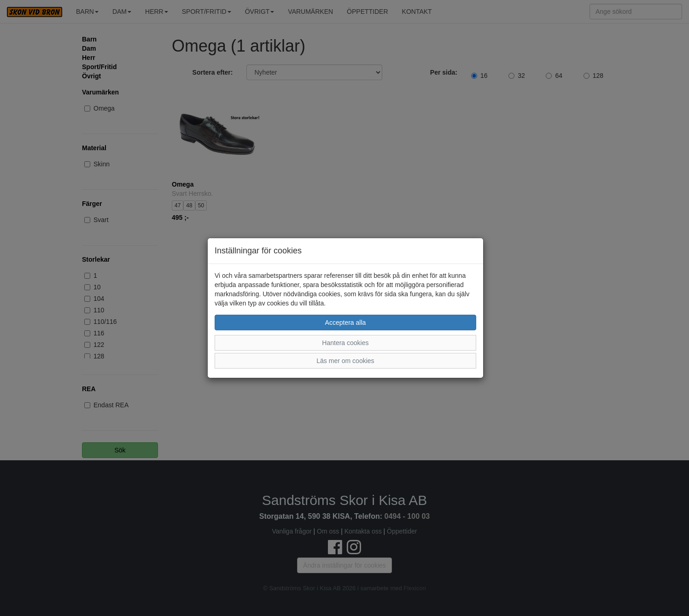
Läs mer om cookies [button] (345, 361)
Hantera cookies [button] (345, 343)
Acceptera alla (346, 323)
